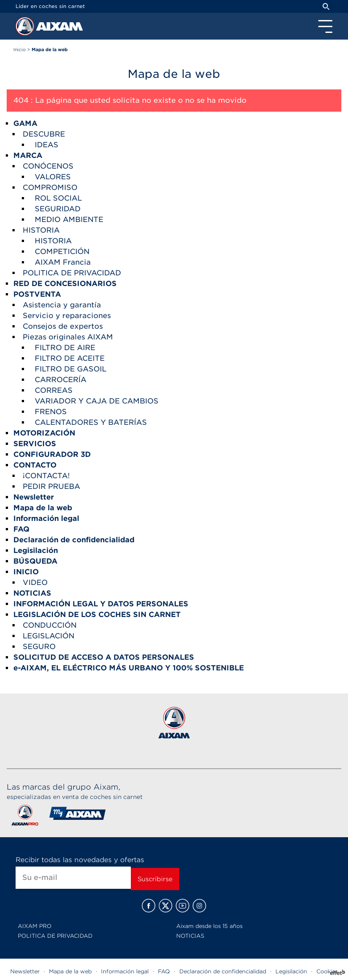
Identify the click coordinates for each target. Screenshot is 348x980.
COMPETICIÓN (62, 252)
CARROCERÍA (61, 380)
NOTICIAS (190, 936)
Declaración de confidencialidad (223, 971)
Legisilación (291, 971)
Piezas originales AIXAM (68, 337)
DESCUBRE (44, 134)
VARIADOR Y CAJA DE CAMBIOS (97, 401)
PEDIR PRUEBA (51, 486)
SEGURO (39, 647)
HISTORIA (41, 230)
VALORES (53, 177)
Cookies (327, 971)
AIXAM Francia (63, 262)
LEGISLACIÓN (49, 636)
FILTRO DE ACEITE (70, 358)
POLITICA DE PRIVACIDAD (72, 273)
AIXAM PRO (35, 926)
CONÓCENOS (48, 166)
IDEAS (47, 145)
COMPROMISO (50, 188)
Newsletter (25, 971)
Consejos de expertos (63, 326)
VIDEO (35, 583)
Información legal (125, 971)
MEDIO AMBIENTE (69, 220)
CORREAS (54, 390)
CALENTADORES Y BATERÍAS (91, 422)
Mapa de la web (70, 971)
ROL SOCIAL (58, 198)
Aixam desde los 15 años (209, 926)
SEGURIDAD (58, 209)
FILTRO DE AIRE (65, 348)
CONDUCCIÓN (50, 625)
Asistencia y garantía (62, 305)
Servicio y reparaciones (67, 316)
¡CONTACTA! (46, 476)
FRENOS (51, 412)
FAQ (164, 971)
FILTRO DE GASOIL (71, 369)
